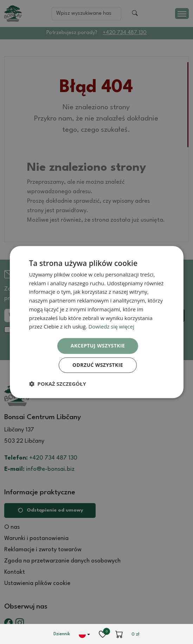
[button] (57, 384)
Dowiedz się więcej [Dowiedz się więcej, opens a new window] (111, 327)
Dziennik (62, 634)
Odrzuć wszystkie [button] (98, 365)
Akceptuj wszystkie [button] (98, 346)
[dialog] (96, 322)
